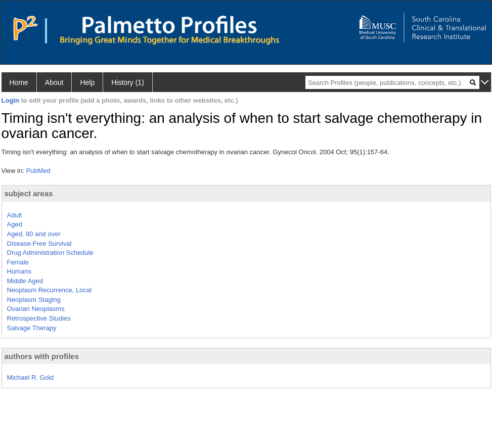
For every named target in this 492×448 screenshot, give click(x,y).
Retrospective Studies (39, 318)
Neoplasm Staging (34, 300)
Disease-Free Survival (39, 243)
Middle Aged (25, 281)
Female (18, 262)
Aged (15, 224)
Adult (15, 215)
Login (10, 100)
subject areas (29, 193)
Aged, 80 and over (34, 234)
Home (19, 82)
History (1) (128, 82)
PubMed (38, 171)
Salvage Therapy (32, 328)
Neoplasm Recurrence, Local (50, 290)
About (54, 82)
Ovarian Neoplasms (36, 309)
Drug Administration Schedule (50, 253)
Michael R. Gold (30, 377)
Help (87, 82)
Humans (19, 271)
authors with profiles (42, 356)
